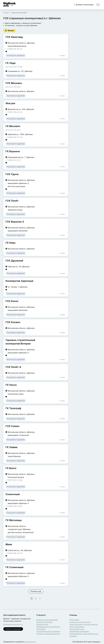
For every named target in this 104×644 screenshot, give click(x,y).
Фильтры (9, 31)
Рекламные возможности (13, 624)
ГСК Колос (12, 301)
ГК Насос (11, 385)
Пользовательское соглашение (48, 631)
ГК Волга (11, 468)
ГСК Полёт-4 (13, 367)
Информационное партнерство (48, 627)
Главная (6, 13)
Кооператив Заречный (19, 281)
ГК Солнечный (14, 567)
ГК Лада (10, 63)
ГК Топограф (13, 408)
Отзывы (62, 55)
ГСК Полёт (12, 201)
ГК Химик (11, 447)
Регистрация (74, 620)
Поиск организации (77, 627)
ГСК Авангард (14, 37)
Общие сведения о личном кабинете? (84, 624)
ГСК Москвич (14, 83)
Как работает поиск (77, 629)
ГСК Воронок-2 (15, 222)
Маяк (9, 544)
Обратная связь (42, 624)
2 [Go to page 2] (36, 598)
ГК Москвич (13, 126)
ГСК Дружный (14, 261)
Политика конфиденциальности (48, 634)
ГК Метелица (14, 520)
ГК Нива (10, 243)
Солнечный (13, 494)
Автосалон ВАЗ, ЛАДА (14, 67)
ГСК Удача (12, 174)
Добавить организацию (83, 5)
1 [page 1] (32, 598)
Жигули (10, 103)
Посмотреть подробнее (16, 55)
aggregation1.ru (31, 642)
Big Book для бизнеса (44, 622)
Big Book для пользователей (47, 620)
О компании (41, 629)
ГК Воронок (13, 151)
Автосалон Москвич (13, 87)
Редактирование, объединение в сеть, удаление (84, 635)
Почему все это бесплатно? (80, 622)
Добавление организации (79, 631)
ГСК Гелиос (13, 426)
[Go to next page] (40, 599)
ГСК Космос (13, 322)
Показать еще (36, 591)
